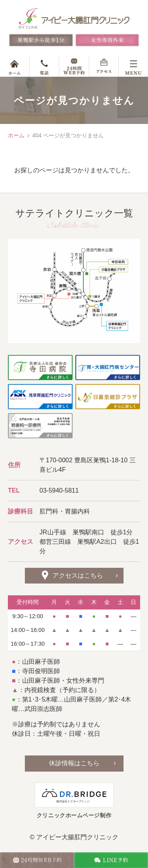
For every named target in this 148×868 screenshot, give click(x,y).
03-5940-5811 (59, 490)
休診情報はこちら (74, 763)
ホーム (16, 135)
